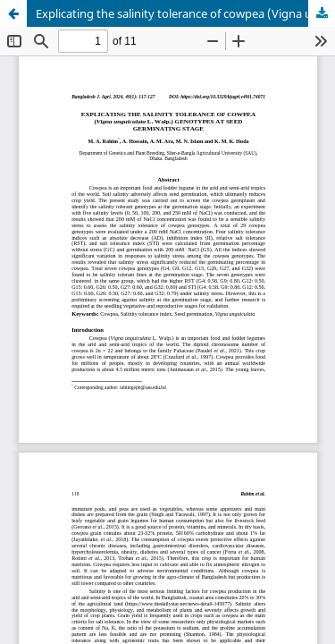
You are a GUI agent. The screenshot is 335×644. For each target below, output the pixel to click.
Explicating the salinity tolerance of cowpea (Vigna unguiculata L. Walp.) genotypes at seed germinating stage (185, 13)
